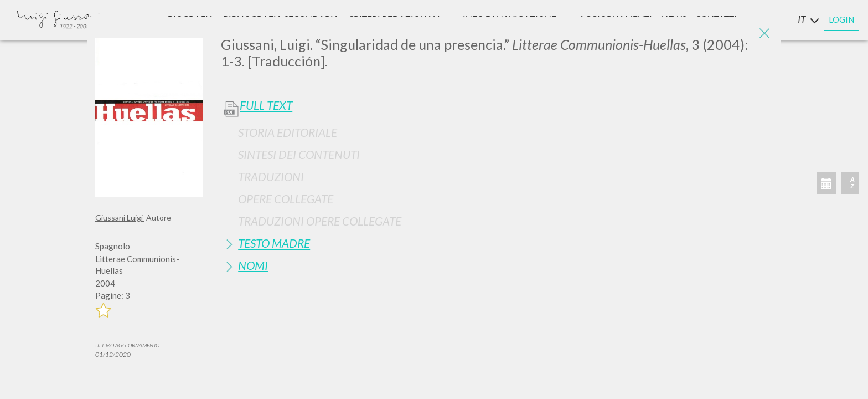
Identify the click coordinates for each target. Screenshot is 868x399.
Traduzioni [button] (271, 177)
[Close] (764, 33)
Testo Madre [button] (274, 243)
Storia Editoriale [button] (288, 132)
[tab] (497, 132)
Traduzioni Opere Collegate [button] (320, 221)
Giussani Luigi (120, 218)
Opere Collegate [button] (286, 199)
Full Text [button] (266, 105)
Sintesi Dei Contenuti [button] (299, 154)
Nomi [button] (253, 265)
